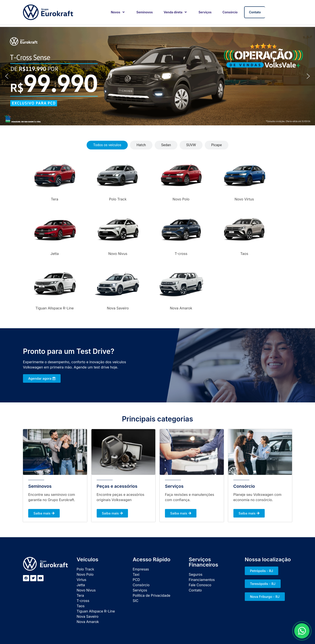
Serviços (205, 12)
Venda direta (176, 12)
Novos (118, 12)
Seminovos (145, 12)
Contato (255, 12)
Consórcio (230, 12)
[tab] (107, 145)
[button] (7, 76)
